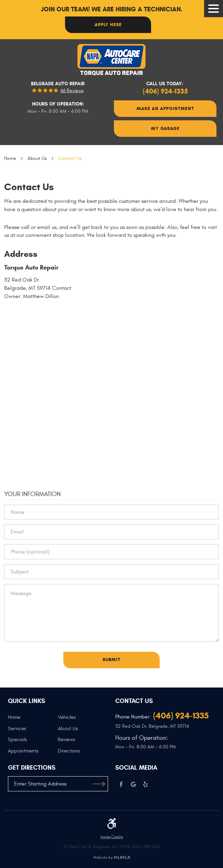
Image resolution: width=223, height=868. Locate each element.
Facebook (121, 785)
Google (133, 785)
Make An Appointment (165, 108)
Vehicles (67, 717)
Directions (69, 751)
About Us (37, 158)
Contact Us (70, 158)
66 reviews (72, 91)
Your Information (32, 494)
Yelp (145, 785)
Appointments (23, 751)
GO (99, 784)
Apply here (108, 25)
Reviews (66, 740)
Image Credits (112, 837)
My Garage (165, 128)
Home (10, 158)
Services (17, 729)
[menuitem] (33, 720)
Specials (17, 740)
